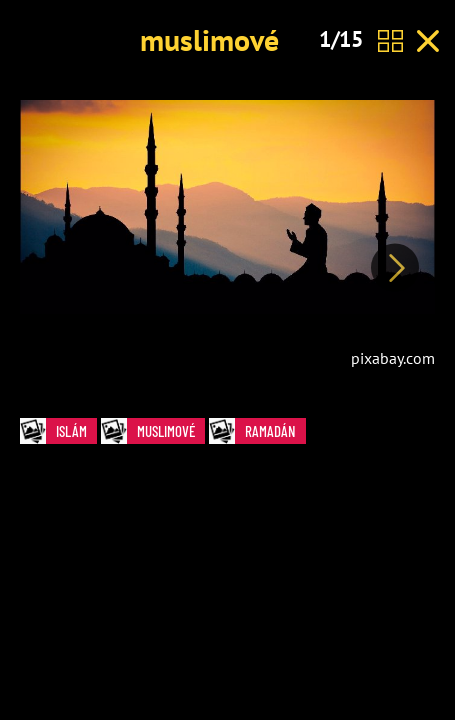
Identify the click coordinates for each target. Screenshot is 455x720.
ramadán (257, 431)
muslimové (209, 39)
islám (58, 431)
